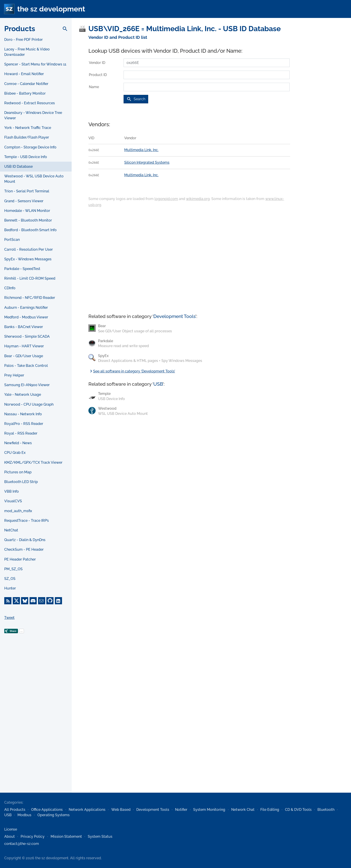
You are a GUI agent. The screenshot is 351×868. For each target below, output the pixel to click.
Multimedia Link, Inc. (141, 150)
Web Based (121, 810)
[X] (16, 601)
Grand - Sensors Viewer (24, 201)
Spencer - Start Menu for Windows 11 (35, 64)
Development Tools (174, 316)
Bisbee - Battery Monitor (25, 93)
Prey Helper (14, 375)
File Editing (270, 810)
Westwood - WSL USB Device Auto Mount (34, 179)
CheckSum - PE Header (24, 549)
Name (94, 87)
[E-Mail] (42, 601)
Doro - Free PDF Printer (24, 40)
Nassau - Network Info (23, 414)
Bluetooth (326, 810)
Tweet (9, 618)
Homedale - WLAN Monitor (27, 211)
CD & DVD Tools (298, 810)
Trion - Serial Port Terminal (27, 191)
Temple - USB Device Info (26, 157)
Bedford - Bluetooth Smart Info (30, 230)
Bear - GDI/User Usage (24, 356)
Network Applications (87, 810)
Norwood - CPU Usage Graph (29, 404)
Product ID (98, 75)
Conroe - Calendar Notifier (26, 84)
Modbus (24, 815)
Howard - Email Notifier (24, 74)
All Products (15, 810)
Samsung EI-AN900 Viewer (27, 385)
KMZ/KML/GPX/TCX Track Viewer (33, 462)
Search (136, 99)
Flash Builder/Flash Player (27, 137)
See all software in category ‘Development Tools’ (132, 371)
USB (158, 384)
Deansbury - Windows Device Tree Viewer (33, 115)
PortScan (12, 240)
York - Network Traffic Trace (28, 128)
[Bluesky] (25, 601)
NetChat (11, 530)
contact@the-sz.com (22, 844)
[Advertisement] (36, 720)
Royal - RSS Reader (21, 433)
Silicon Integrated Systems (147, 162)
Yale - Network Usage (23, 395)
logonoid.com (166, 199)
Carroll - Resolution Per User (29, 249)
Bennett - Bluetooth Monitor (28, 220)
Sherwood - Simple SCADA (27, 336)
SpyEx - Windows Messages (28, 259)
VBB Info (12, 491)
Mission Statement (66, 836)
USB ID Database (18, 166)
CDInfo (10, 288)
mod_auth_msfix (18, 511)
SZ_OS (10, 579)
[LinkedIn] (58, 601)
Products (20, 29)
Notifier (181, 810)
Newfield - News (18, 443)
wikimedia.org (198, 199)
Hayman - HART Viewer (24, 346)
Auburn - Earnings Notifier (26, 308)
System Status (100, 836)
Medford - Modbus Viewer (26, 317)
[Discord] (33, 601)
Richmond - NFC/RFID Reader (30, 298)
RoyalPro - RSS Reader (24, 424)
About (10, 836)
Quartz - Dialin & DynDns (25, 540)
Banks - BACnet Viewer (24, 327)
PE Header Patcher (20, 559)
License (11, 829)
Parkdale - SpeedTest (22, 269)
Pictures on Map (18, 472)
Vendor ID (97, 63)
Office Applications (47, 810)
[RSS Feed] (8, 601)
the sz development (51, 9)
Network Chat (243, 810)
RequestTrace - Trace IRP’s (27, 521)
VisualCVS (13, 501)
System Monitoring (209, 810)
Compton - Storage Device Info (30, 147)
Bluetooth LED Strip (21, 482)
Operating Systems (54, 815)
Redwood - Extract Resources (30, 103)
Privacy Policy (33, 836)
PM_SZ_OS (13, 569)
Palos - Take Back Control (26, 366)
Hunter (10, 588)
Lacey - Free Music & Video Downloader (27, 52)
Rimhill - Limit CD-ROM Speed (30, 278)
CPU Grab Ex (15, 453)
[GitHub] (50, 601)
